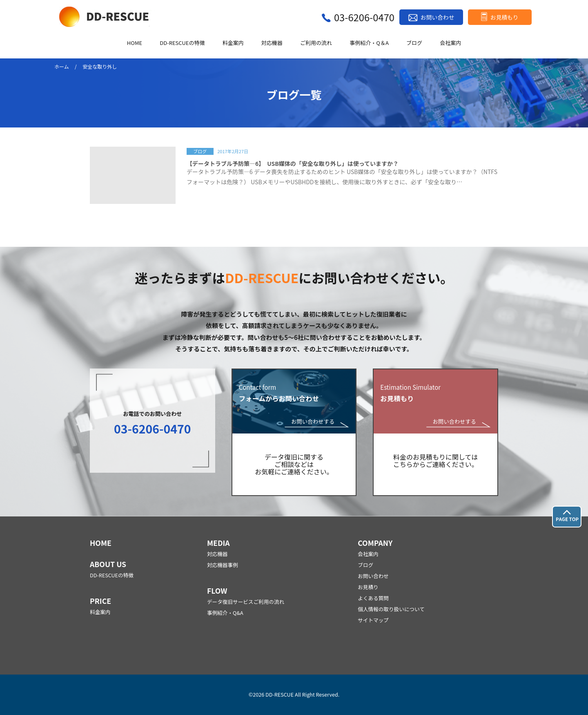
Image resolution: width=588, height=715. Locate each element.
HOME (135, 43)
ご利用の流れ (316, 43)
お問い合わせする (313, 422)
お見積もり (504, 17)
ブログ (414, 43)
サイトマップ (373, 620)
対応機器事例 (223, 565)
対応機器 (272, 43)
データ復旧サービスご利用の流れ (246, 602)
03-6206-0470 (364, 17)
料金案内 (233, 43)
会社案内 (450, 43)
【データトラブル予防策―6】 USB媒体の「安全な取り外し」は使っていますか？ (293, 163)
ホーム (62, 66)
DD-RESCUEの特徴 (182, 43)
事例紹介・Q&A (225, 613)
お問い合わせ (437, 17)
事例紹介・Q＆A (369, 43)
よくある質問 (373, 598)
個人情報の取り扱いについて (391, 609)
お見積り (368, 587)
